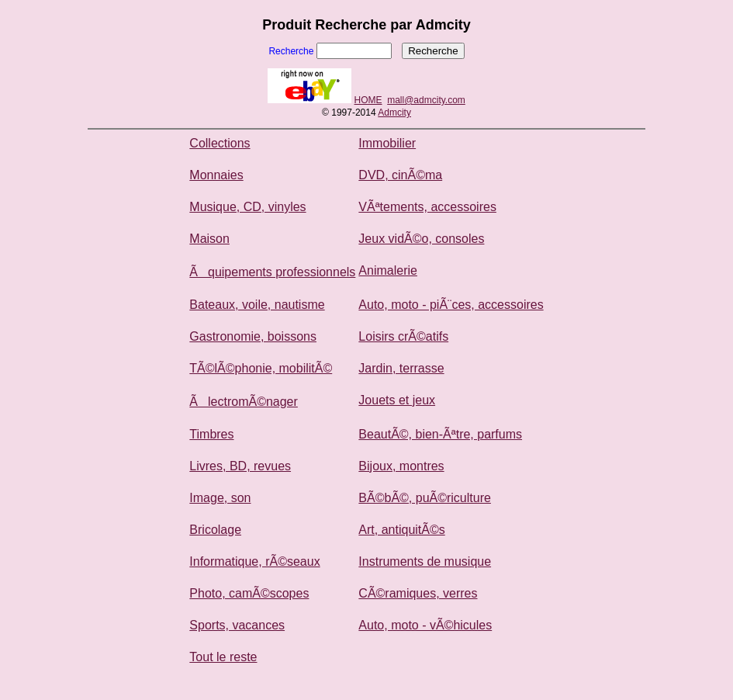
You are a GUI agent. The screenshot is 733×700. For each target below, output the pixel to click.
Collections (220, 143)
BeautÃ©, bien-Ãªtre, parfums (440, 434)
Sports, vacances (237, 625)
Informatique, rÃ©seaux (254, 561)
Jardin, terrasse (401, 368)
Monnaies (216, 175)
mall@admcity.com (426, 100)
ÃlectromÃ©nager (244, 402)
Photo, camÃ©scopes (249, 593)
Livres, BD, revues (240, 466)
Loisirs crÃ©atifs (403, 336)
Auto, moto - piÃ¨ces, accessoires (451, 305)
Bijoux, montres (401, 466)
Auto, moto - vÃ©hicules (425, 625)
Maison (209, 239)
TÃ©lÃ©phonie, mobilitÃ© (261, 368)
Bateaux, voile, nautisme (257, 305)
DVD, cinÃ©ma (400, 175)
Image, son (220, 498)
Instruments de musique (425, 561)
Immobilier (387, 143)
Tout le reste (223, 657)
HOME (368, 100)
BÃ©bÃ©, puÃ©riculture (425, 498)
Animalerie (388, 270)
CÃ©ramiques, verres (418, 593)
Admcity (394, 113)
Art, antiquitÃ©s (401, 530)
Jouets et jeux (397, 400)
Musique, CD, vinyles (247, 207)
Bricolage (215, 530)
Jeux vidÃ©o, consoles (421, 239)
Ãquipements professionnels (272, 272)
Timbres (211, 434)
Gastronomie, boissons (253, 336)
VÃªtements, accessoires (427, 207)
